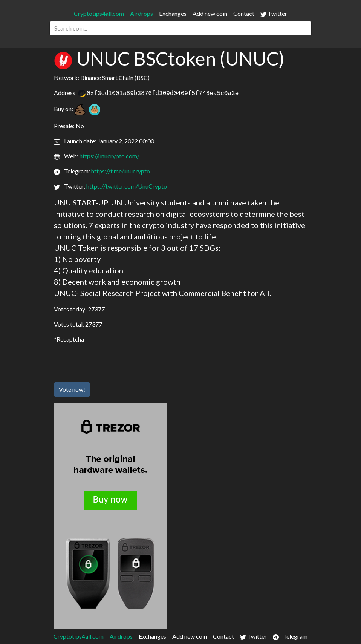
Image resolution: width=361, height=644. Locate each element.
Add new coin (210, 13)
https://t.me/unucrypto (121, 171)
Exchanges (173, 13)
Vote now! (72, 389)
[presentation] (111, 362)
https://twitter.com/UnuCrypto (127, 186)
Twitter (274, 14)
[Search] (180, 28)
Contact (244, 13)
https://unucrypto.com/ (109, 156)
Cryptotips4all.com (99, 13)
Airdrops (141, 13)
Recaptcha (70, 339)
